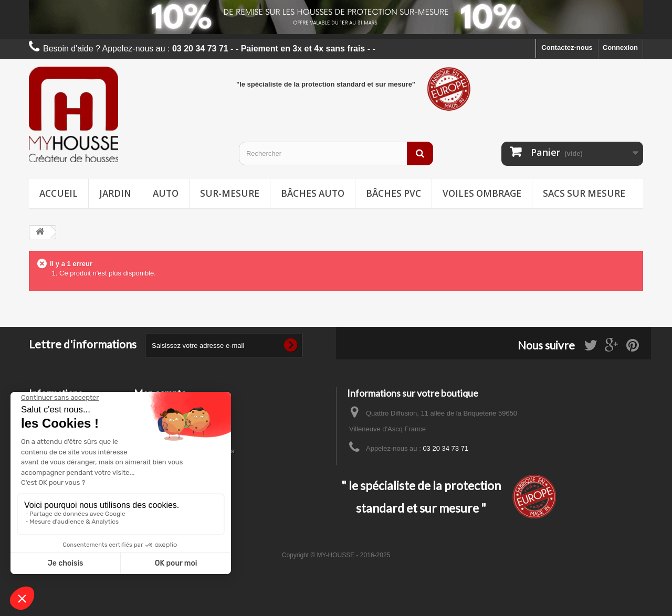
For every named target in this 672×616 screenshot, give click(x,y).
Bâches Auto (313, 193)
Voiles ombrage (482, 193)
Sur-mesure (230, 193)
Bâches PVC (393, 193)
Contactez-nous (567, 47)
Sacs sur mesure (584, 193)
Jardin (115, 193)
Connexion (620, 47)
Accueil (59, 193)
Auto (166, 193)
